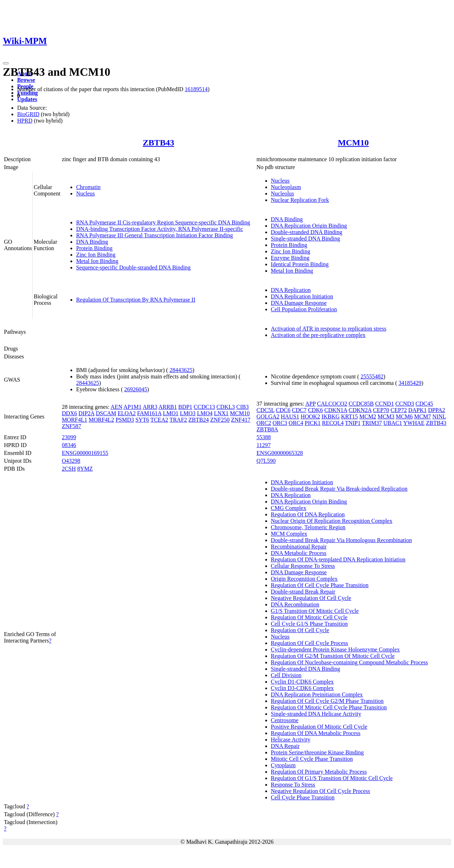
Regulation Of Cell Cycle (300, 630)
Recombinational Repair (299, 547)
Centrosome (285, 720)
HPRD (25, 121)
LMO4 (205, 413)
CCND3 (405, 404)
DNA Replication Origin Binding (309, 226)
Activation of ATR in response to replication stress (329, 329)
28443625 (181, 370)
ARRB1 (168, 407)
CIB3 (243, 407)
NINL (439, 416)
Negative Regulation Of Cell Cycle (311, 598)
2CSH (69, 469)
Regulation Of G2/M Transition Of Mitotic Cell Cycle (333, 656)
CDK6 (315, 410)
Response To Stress (293, 785)
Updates (27, 99)
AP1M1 (132, 407)
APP (310, 404)
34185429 (410, 383)
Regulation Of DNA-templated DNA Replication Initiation (338, 559)
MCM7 (422, 416)
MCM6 (404, 416)
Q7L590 (266, 461)
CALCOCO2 (332, 404)
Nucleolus (283, 194)
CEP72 (399, 410)
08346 (69, 445)
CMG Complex (289, 508)
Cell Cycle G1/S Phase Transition (309, 624)
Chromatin (88, 187)
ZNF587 (71, 426)
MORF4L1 (75, 420)
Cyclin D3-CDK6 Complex (302, 688)
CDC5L (266, 410)
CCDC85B (361, 404)
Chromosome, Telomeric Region (308, 527)
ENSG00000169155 (85, 453)
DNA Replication (291, 290)
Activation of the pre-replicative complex (318, 335)
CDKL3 (226, 407)
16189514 (196, 89)
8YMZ (85, 469)
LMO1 (171, 413)
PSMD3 (125, 420)
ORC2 (264, 423)
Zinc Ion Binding (96, 255)
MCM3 (386, 416)
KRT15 (349, 416)
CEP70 (381, 410)
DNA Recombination (295, 604)
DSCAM (106, 413)
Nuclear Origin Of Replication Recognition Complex (332, 521)
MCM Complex (289, 534)
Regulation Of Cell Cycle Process (310, 643)
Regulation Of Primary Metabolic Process (319, 772)
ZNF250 (220, 420)
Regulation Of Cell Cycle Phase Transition (320, 585)
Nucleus (85, 194)
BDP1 (185, 407)
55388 (264, 437)
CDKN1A (336, 410)
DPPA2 (437, 410)
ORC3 (280, 423)
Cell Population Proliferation (304, 309)
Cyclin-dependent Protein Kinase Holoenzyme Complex (335, 649)
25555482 (372, 376)
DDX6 (70, 413)
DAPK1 (418, 410)
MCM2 (368, 416)
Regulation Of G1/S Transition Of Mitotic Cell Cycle (332, 778)
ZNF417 (241, 420)
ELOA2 (127, 413)
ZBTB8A (267, 429)
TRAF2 (178, 420)
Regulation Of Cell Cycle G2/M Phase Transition (327, 701)
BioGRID (28, 114)
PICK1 (312, 423)
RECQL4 (333, 423)
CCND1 (384, 404)
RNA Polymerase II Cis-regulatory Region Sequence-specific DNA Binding (163, 222)
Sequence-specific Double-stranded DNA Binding (133, 267)
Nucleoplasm (286, 187)
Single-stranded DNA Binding (306, 239)
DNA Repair (285, 746)
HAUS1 (290, 416)
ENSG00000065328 (280, 453)
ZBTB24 (199, 420)
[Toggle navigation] (6, 63)
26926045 (136, 389)
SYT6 (142, 420)
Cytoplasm (283, 765)
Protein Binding (94, 248)
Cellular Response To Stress (303, 566)
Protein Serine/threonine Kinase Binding (317, 752)
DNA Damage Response (299, 303)
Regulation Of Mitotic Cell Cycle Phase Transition (329, 707)
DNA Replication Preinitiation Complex (317, 695)
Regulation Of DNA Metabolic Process (316, 733)
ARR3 (150, 407)
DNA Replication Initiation (302, 296)
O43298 (71, 461)
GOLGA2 (268, 416)
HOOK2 (310, 416)
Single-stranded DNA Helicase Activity (316, 714)
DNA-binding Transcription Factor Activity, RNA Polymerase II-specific (160, 229)
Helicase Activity (291, 740)
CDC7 (299, 410)
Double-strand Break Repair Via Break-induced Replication (339, 489)
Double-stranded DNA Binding (307, 232)
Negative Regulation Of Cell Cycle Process (321, 791)
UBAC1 (393, 423)
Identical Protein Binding (300, 264)
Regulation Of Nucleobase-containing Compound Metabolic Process (349, 662)
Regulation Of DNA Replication (308, 514)
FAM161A (149, 413)
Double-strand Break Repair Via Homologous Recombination (342, 540)
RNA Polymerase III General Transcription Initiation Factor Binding (155, 235)
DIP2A (87, 413)
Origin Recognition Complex (304, 579)
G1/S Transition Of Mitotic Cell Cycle (315, 611)
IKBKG (330, 416)
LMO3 (188, 413)
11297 (264, 445)
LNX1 (221, 413)
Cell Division (286, 675)
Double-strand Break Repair (303, 592)
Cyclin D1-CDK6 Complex (302, 682)
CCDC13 (204, 407)
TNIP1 (353, 423)
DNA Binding (92, 242)
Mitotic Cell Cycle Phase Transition (312, 759)
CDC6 (283, 410)
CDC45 (424, 404)
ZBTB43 (158, 143)
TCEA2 (159, 420)
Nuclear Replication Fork (300, 200)
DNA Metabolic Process (299, 553)
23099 (69, 437)
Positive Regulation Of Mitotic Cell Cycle (319, 727)
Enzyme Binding (290, 258)
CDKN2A (360, 410)
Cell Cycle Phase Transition (303, 797)
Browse (26, 80)
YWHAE (414, 423)
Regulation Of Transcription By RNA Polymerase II (136, 300)
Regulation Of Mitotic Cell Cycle (309, 617)
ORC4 (296, 423)
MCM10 (353, 143)
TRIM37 (372, 423)
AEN (116, 407)
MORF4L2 (101, 420)
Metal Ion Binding (97, 261)
